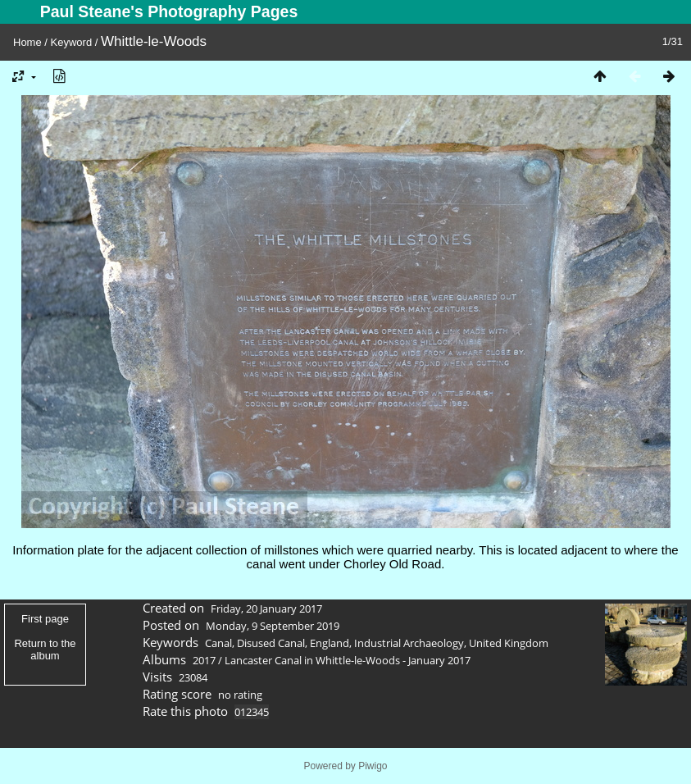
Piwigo (373, 766)
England (330, 643)
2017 (204, 660)
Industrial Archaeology (409, 643)
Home (27, 42)
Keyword (72, 42)
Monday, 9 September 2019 (273, 626)
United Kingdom (509, 643)
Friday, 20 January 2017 (266, 609)
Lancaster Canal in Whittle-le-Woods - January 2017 (348, 660)
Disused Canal (271, 643)
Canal (218, 643)
